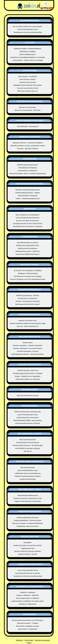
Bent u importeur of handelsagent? (28, 215)
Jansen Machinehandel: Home (28, 29)
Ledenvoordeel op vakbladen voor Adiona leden (28, 601)
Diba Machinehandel (28, 467)
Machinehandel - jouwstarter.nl (28, 126)
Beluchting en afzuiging (28, 51)
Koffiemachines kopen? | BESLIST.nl (28, 251)
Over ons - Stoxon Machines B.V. (28, 326)
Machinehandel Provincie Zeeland (28, 442)
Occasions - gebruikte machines (28, 149)
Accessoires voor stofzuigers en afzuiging (28, 270)
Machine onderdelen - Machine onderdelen (28, 345)
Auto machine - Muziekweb (28, 76)
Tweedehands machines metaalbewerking (28, 32)
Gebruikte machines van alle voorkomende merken (28, 146)
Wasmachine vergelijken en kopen (28, 626)
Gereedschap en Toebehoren (28, 171)
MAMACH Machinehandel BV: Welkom (28, 476)
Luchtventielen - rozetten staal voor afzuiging (28, 60)
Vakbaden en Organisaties (28, 604)
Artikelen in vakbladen (28, 592)
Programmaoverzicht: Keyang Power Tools (28, 498)
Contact (29, 643)
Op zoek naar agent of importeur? (28, 221)
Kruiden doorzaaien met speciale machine (28, 545)
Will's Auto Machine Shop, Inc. (28, 91)
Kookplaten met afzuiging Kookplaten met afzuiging (28, 57)
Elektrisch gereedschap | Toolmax (28, 295)
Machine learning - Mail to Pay (28, 370)
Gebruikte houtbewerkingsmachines (28, 190)
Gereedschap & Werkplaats (28, 168)
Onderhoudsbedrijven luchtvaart (28, 517)
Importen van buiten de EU (28, 320)
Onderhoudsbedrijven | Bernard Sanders (28, 520)
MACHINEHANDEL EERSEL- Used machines (28, 420)
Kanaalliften (28, 542)
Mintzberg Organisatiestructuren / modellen (28, 373)
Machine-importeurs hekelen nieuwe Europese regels (28, 323)
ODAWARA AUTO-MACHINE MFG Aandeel (28, 85)
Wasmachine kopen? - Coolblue (28, 623)
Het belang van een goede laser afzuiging (28, 276)
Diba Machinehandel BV (28, 440)
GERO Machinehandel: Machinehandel (28, 412)
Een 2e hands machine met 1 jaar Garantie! (28, 26)
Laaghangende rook (28, 548)
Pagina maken (29, 640)
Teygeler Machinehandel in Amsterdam (28, 501)
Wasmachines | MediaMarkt (28, 629)
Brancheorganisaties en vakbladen (28, 598)
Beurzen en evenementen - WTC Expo (28, 110)
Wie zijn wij (28, 451)
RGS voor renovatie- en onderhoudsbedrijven (28, 523)
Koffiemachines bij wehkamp (28, 248)
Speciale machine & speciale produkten (28, 551)
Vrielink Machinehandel (28, 479)
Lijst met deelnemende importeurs (28, 218)
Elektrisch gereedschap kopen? (28, 165)
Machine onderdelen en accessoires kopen (28, 348)
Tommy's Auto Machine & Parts (28, 88)
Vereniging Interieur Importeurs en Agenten (28, 226)
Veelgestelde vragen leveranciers (28, 526)
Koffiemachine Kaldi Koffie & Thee (28, 245)
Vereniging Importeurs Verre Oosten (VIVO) (28, 223)
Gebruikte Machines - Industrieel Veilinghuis (28, 143)
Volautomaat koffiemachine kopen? (28, 254)
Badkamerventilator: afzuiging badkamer (28, 49)
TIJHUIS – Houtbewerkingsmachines (28, 198)
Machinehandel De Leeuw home (28, 417)
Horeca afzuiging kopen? (28, 54)
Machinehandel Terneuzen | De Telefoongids (28, 445)
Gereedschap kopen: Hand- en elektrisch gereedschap (28, 173)
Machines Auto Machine (28, 82)
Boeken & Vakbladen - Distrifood (28, 595)
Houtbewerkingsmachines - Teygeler (28, 193)
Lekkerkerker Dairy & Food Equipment (28, 473)
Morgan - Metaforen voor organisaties (28, 376)
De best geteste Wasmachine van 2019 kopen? (28, 620)
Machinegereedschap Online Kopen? (28, 304)
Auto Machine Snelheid (28, 79)
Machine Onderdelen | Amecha (28, 351)
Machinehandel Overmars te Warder (28, 423)
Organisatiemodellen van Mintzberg (28, 379)
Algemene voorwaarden (42, 640)
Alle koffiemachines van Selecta (28, 243)
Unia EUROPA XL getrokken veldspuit (28, 448)
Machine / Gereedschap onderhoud (28, 301)
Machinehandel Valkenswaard (28, 495)
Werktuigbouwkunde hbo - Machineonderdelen (28, 354)
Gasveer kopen (28, 343)
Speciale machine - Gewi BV (28, 554)
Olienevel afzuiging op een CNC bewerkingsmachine (28, 279)
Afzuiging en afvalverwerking (28, 273)
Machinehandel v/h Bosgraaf (28, 196)
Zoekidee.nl (20, 640)
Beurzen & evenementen (28, 107)
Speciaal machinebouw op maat (28, 395)
